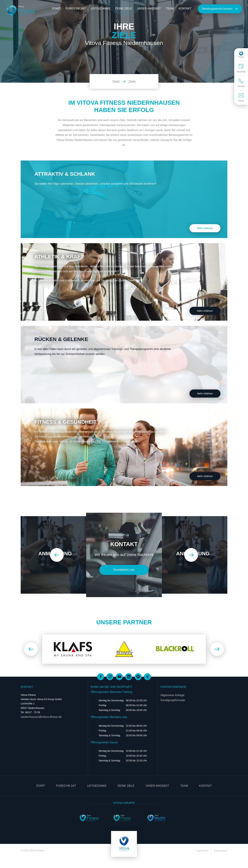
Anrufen (241, 83)
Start (56, 9)
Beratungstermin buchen (220, 9)
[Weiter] (191, 555)
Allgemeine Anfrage (172, 695)
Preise (241, 55)
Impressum (203, 851)
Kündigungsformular (173, 700)
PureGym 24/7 (76, 9)
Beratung (241, 68)
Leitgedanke (100, 9)
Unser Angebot (149, 9)
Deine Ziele (124, 9)
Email (241, 97)
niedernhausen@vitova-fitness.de (41, 717)
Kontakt (185, 9)
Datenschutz (221, 851)
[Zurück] (57, 555)
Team (170, 9)
